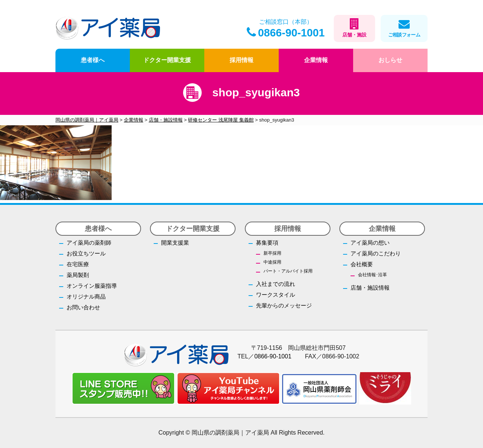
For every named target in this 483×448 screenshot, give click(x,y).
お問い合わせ (83, 307)
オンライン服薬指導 (92, 286)
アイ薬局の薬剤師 (89, 243)
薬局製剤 (78, 275)
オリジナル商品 (86, 296)
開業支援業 (175, 243)
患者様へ (93, 60)
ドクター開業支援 (167, 60)
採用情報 (241, 60)
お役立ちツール (86, 253)
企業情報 (316, 60)
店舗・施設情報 (370, 288)
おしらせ (390, 60)
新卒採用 (272, 253)
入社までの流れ (276, 284)
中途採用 (272, 262)
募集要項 (267, 243)
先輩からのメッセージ (284, 305)
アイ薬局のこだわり (376, 253)
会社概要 (362, 264)
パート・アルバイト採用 (288, 271)
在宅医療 (78, 264)
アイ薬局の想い (370, 243)
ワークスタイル (276, 295)
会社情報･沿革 (372, 275)
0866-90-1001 (286, 33)
